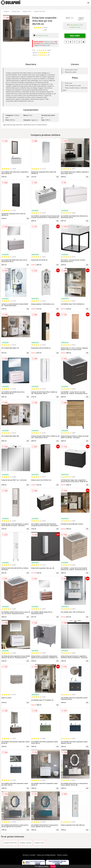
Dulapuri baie (16, 11)
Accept (53, 866)
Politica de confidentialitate (46, 855)
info (28, 177)
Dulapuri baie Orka (39, 11)
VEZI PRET (75, 36)
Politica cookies (62, 855)
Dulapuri (6, 11)
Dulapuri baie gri (26, 843)
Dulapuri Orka (27, 11)
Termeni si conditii (29, 855)
